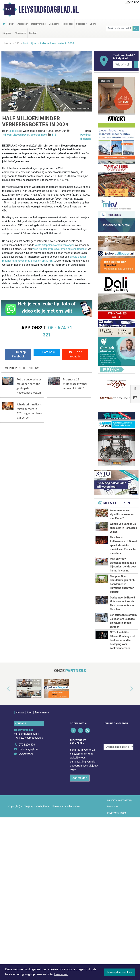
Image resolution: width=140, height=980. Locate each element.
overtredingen (39, 135)
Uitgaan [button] (7, 33)
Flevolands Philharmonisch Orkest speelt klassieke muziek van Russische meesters (123, 574)
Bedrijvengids (39, 24)
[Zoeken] (136, 29)
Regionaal (68, 24)
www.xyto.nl (26, 917)
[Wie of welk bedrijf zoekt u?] (122, 65)
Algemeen (23, 24)
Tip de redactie (75, 354)
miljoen (7, 135)
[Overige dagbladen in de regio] (118, 899)
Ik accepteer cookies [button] (119, 972)
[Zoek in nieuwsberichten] (119, 29)
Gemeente (54, 24)
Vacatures (21, 33)
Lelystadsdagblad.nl (48, 9)
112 (17, 44)
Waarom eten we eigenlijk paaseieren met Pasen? (122, 514)
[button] (4, 854)
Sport (93, 24)
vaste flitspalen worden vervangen (55, 245)
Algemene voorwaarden (119, 963)
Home (8, 44)
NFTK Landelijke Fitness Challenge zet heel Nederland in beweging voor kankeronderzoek (123, 781)
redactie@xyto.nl (29, 912)
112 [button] (11, 24)
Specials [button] (81, 24)
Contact (33, 33)
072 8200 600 (27, 907)
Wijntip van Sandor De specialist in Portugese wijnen (123, 540)
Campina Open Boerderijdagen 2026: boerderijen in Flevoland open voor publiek (123, 660)
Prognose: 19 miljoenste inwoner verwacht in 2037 (75, 384)
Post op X (47, 352)
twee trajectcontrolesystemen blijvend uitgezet (60, 249)
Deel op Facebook (18, 354)
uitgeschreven (21, 135)
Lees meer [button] (61, 974)
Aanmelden (80, 940)
